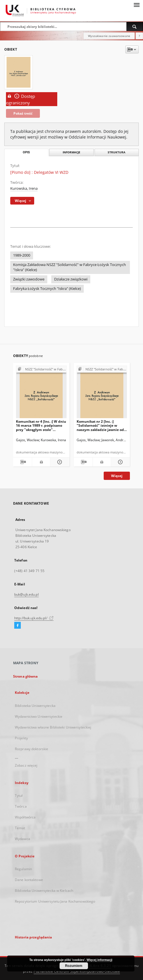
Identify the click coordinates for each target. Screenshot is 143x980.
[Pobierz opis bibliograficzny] (23, 462)
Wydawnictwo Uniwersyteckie (39, 716)
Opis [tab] (26, 152)
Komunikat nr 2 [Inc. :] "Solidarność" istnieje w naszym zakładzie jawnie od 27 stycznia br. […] (100, 425)
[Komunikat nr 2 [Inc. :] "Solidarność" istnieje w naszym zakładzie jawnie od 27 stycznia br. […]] (102, 394)
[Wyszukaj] (135, 26)
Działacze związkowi (71, 279)
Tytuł (19, 796)
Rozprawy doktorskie (31, 749)
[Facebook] (18, 626)
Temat (20, 828)
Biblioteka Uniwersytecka (35, 706)
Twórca (21, 806)
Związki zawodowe (29, 279)
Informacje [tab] (71, 152)
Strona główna (25, 676)
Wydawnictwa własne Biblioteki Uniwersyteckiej (53, 727)
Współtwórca (25, 817)
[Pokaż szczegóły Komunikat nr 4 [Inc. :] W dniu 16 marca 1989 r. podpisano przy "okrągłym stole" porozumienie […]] (59, 462)
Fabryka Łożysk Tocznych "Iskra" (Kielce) (47, 289)
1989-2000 (22, 255)
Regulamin (23, 869)
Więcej (117, 476)
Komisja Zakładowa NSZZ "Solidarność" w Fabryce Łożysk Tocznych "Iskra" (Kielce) (70, 267)
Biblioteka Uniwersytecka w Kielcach (44, 891)
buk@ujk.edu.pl (26, 594)
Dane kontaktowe (29, 880)
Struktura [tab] (117, 152)
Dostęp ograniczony (21, 99)
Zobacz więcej (26, 765)
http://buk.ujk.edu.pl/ (34, 618)
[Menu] (136, 5)
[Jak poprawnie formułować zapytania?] (139, 36)
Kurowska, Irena (24, 188)
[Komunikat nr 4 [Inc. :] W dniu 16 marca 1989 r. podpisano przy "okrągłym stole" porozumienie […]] (41, 394)
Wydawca (23, 839)
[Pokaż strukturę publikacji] (41, 369)
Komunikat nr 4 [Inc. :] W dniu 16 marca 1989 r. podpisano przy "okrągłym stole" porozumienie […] (41, 425)
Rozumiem (74, 966)
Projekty (21, 738)
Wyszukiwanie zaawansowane (109, 36)
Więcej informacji (99, 960)
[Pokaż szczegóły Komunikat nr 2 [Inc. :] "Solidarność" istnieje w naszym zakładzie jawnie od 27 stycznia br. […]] (120, 462)
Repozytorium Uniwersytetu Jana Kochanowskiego (55, 901)
